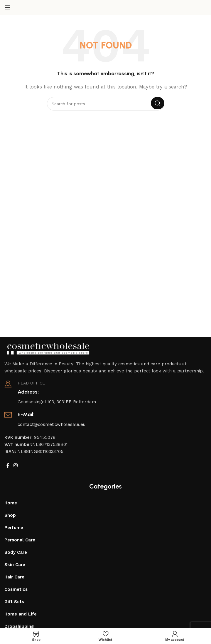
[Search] (106, 104)
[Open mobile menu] (7, 7)
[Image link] (48, 348)
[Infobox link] (105, 393)
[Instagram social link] (15, 465)
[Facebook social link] (8, 465)
